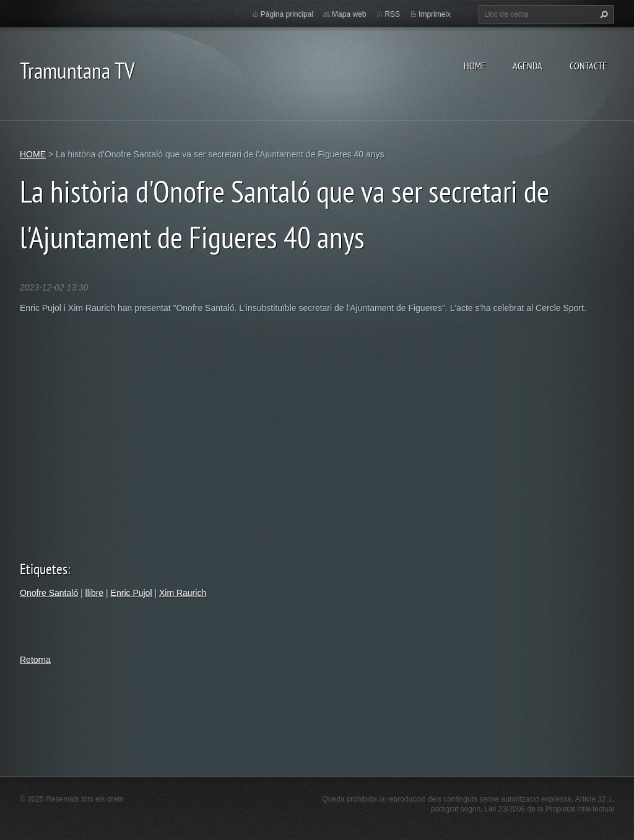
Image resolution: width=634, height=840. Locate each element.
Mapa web (349, 14)
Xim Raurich (183, 593)
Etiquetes (44, 569)
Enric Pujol (132, 593)
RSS (392, 14)
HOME (475, 66)
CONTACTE (588, 66)
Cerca (602, 14)
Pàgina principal (287, 14)
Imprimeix (435, 14)
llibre (95, 593)
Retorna (35, 660)
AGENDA (528, 66)
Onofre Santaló (49, 593)
